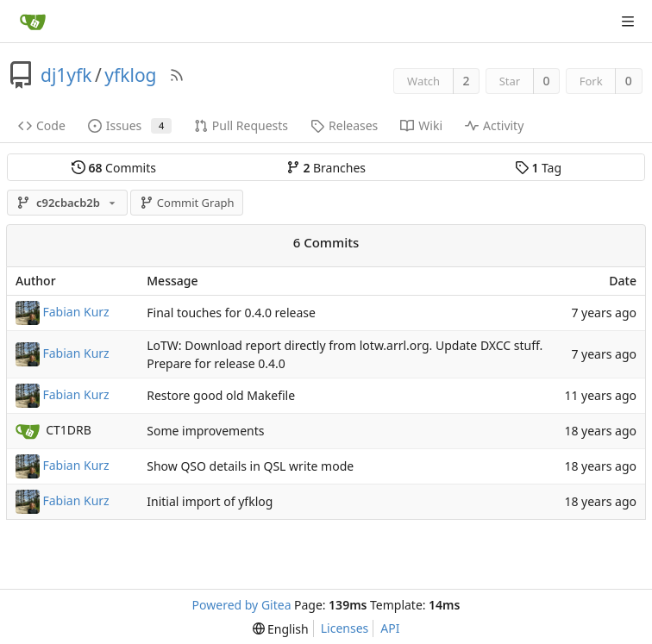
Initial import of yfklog (210, 502)
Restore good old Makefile (221, 396)
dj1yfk (66, 75)
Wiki (421, 125)
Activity (494, 125)
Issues (130, 125)
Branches (326, 168)
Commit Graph (187, 203)
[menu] (281, 629)
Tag (538, 168)
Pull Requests (241, 125)
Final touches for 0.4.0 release (231, 313)
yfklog (130, 75)
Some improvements (205, 431)
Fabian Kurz (76, 311)
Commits (114, 168)
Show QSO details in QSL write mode (250, 467)
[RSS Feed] (177, 75)
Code (42, 125)
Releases (344, 125)
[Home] (33, 22)
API (390, 628)
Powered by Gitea (242, 605)
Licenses (345, 628)
